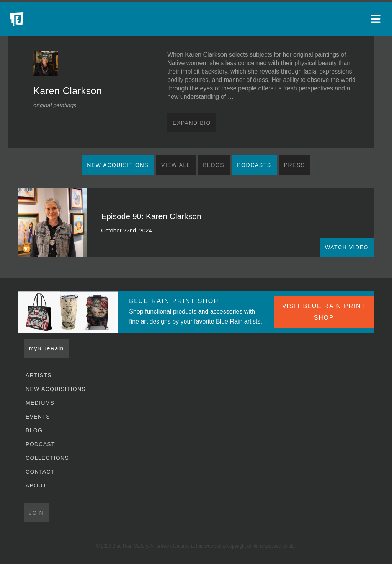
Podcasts (254, 165)
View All (176, 165)
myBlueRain (47, 348)
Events (38, 417)
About (36, 486)
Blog (34, 430)
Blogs (214, 165)
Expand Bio (192, 123)
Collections (47, 458)
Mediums (40, 403)
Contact (40, 472)
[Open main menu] (377, 19)
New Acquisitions (118, 165)
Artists (39, 375)
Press (295, 165)
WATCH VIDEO (347, 247)
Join (36, 513)
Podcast (40, 444)
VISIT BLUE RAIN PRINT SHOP (324, 312)
